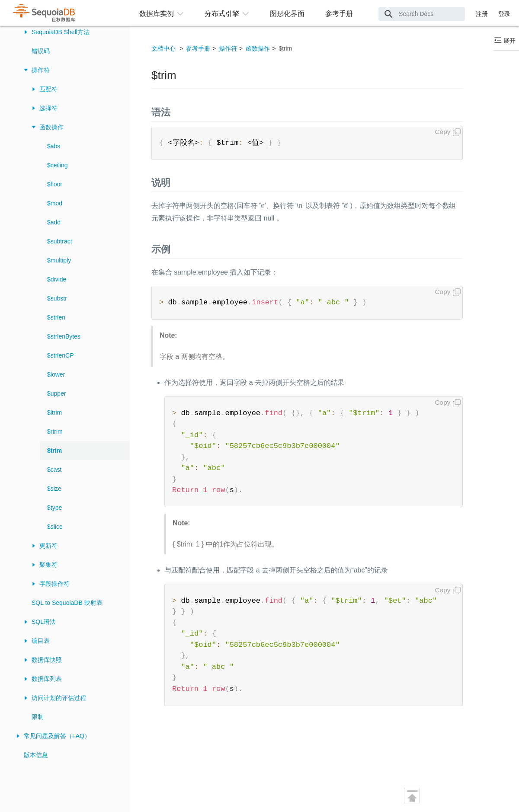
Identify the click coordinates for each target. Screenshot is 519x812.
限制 (38, 717)
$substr (57, 298)
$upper (57, 393)
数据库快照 (47, 660)
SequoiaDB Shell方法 (61, 32)
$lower (56, 374)
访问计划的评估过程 (59, 698)
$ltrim (54, 412)
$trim (54, 451)
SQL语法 (44, 622)
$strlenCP (60, 355)
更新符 (48, 546)
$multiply (59, 260)
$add (54, 222)
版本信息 (36, 755)
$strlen (56, 317)
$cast (54, 470)
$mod (55, 203)
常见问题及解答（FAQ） (57, 736)
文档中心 (163, 48)
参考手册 (339, 14)
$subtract (60, 241)
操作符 (41, 70)
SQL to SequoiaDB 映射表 (67, 603)
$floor (55, 184)
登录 (504, 14)
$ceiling (57, 165)
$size (54, 489)
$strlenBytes (64, 336)
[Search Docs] (422, 14)
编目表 (41, 641)
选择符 (48, 108)
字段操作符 (54, 584)
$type (54, 508)
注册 (482, 14)
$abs (54, 146)
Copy (443, 132)
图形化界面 (287, 14)
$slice (55, 527)
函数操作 (51, 127)
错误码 (41, 51)
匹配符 (48, 89)
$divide (57, 279)
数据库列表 (47, 679)
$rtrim (55, 432)
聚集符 (48, 565)
